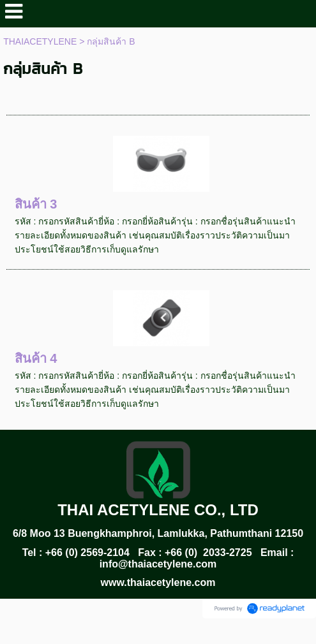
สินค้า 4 (36, 358)
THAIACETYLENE (40, 41)
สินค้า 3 (36, 204)
